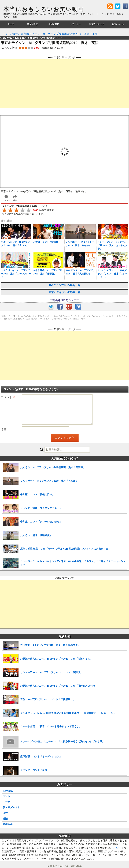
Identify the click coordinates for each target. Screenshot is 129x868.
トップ (11, 24)
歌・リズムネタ (11, 807)
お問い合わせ (118, 24)
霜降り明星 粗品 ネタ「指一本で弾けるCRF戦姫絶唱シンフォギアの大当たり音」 (65, 549)
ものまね (8, 791)
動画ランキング (97, 24)
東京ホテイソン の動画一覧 (64, 292)
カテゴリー (75, 24)
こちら (117, 848)
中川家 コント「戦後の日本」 (37, 494)
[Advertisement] (64, 84)
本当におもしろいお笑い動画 (44, 9)
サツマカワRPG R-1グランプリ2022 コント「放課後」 (51, 672)
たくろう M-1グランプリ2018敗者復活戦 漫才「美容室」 (53, 467)
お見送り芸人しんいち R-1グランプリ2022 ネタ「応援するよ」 (56, 659)
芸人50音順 (32, 24)
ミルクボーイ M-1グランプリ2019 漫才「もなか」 (49, 481)
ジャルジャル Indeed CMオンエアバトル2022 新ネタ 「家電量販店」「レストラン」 (68, 713)
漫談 (5, 819)
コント (6, 796)
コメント (8, 397)
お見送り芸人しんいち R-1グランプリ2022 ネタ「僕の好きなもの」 (59, 686)
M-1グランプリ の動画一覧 (65, 285)
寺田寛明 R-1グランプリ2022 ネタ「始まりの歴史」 (50, 645)
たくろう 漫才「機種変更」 (36, 535)
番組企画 (8, 824)
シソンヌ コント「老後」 (35, 770)
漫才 (5, 813)
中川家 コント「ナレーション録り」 (41, 522)
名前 (4, 429)
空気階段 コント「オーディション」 (41, 756)
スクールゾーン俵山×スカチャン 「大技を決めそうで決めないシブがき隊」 (62, 741)
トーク (6, 802)
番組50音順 (54, 24)
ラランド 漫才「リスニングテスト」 (41, 508)
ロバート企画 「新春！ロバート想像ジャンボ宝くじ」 (51, 726)
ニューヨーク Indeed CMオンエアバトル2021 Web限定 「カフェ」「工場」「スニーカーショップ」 (73, 563)
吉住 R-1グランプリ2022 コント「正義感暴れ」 (48, 699)
